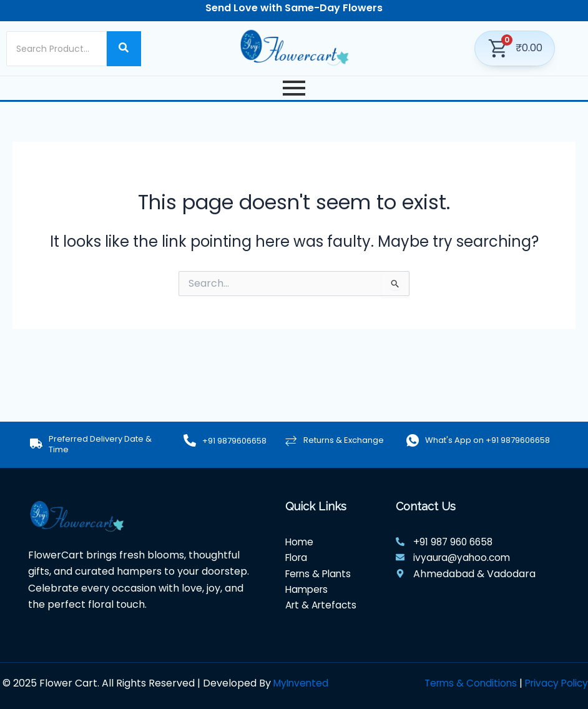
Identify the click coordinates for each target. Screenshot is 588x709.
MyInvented (302, 683)
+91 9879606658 (234, 441)
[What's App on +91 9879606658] (413, 440)
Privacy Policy (554, 683)
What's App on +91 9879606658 (488, 440)
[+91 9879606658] (190, 441)
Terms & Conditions (464, 683)
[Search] (56, 49)
